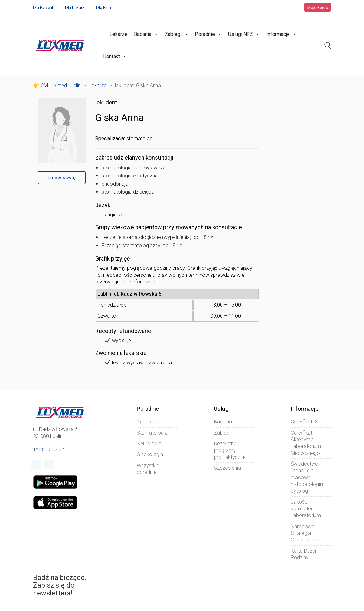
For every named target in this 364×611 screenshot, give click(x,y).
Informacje (281, 34)
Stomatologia (152, 433)
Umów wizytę (62, 178)
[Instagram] (49, 464)
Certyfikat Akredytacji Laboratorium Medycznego (306, 443)
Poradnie (208, 34)
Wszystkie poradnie (148, 469)
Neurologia (149, 444)
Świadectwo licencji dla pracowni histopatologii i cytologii (307, 477)
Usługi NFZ (244, 34)
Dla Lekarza (76, 7)
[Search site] (328, 46)
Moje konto (318, 7)
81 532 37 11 (57, 450)
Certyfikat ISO (306, 422)
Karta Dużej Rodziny (303, 554)
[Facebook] (36, 464)
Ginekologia (150, 454)
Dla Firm (104, 7)
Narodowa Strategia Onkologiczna (306, 533)
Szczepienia (227, 468)
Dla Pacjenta (44, 7)
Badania (146, 34)
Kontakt (115, 56)
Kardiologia (149, 422)
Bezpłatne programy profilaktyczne (230, 450)
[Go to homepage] (60, 45)
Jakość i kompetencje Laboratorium (306, 509)
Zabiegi (177, 34)
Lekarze (119, 34)
